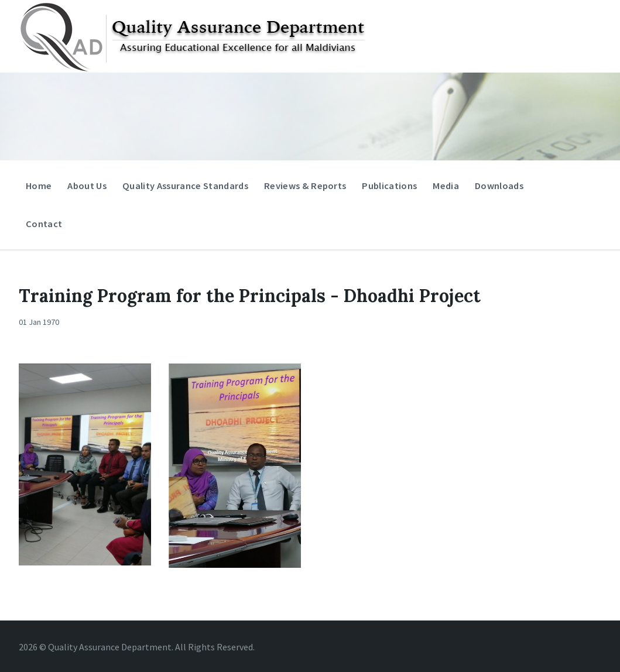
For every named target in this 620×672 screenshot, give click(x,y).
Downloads (499, 186)
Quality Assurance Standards (185, 186)
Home (39, 186)
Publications (389, 186)
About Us (87, 186)
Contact (44, 224)
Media (446, 188)
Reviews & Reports (305, 186)
